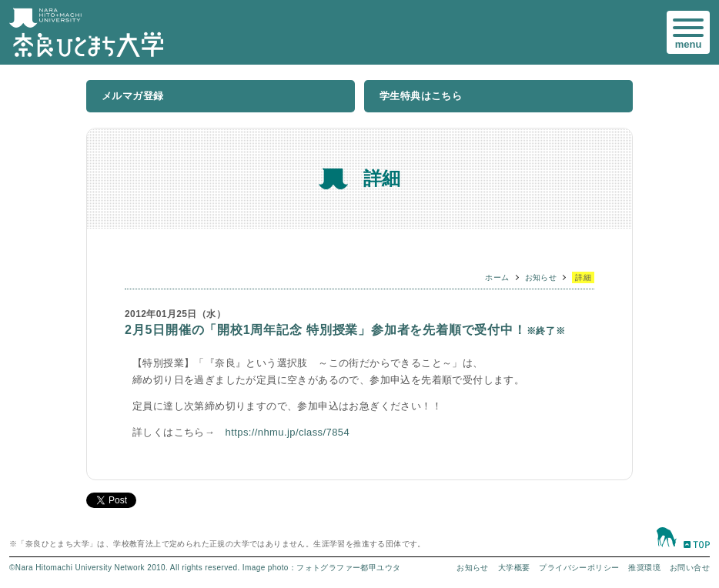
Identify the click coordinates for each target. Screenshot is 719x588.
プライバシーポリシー (579, 568)
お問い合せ (690, 568)
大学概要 (514, 568)
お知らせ (541, 277)
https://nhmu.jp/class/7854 (288, 432)
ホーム (497, 277)
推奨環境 (644, 568)
